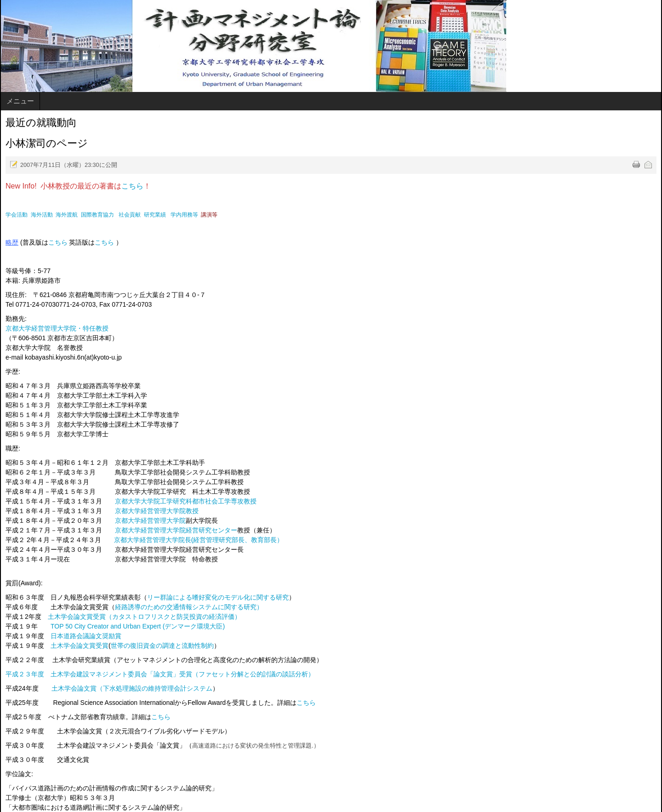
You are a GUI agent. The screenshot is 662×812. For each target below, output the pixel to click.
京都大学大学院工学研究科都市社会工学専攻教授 (186, 501)
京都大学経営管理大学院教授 (157, 511)
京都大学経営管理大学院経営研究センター (176, 530)
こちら (132, 186)
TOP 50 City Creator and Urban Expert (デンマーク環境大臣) (138, 626)
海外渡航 (67, 215)
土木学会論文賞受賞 (80, 646)
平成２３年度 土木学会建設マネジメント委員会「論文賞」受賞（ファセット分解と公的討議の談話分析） (160, 674)
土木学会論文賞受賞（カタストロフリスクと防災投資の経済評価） (144, 617)
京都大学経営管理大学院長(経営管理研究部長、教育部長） (199, 540)
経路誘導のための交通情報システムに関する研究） (189, 607)
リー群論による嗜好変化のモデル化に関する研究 (218, 597)
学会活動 (17, 215)
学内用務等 (184, 215)
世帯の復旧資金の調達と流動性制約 (162, 646)
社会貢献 (130, 215)
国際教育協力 (97, 215)
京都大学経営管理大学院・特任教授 (57, 328)
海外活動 (42, 215)
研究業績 (155, 215)
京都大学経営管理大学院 (150, 520)
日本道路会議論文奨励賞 (86, 636)
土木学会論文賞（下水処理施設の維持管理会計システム (132, 688)
